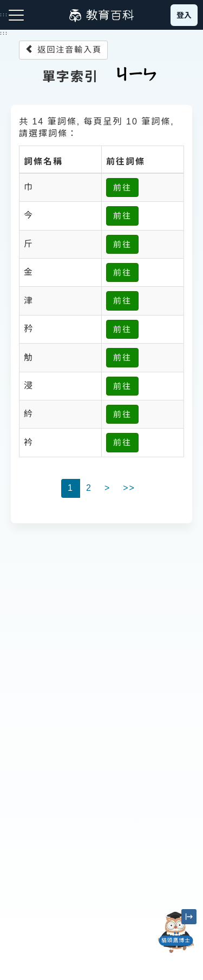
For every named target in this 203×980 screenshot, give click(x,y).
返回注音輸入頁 (63, 50)
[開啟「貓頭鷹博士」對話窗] (176, 932)
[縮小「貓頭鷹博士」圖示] (189, 917)
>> (129, 488)
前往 (122, 188)
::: (4, 33)
